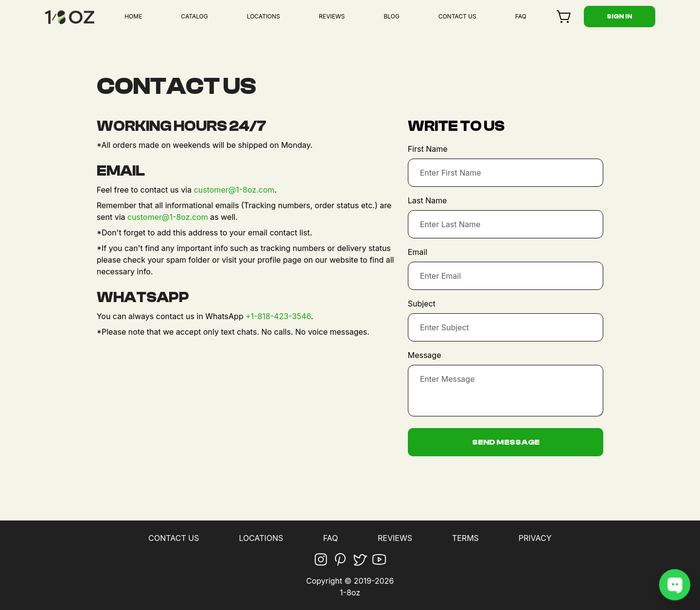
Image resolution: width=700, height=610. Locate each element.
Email (418, 252)
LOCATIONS (263, 16)
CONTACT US (457, 16)
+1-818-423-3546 (278, 316)
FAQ (521, 16)
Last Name (428, 200)
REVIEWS (332, 16)
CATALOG (194, 16)
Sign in (620, 16)
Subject (422, 304)
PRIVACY (535, 538)
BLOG (391, 16)
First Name (428, 149)
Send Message (506, 442)
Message (425, 355)
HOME (133, 16)
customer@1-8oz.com (234, 190)
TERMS (465, 538)
